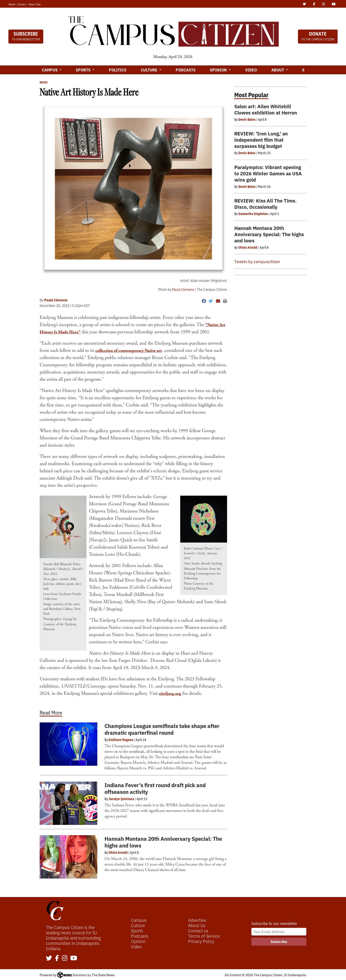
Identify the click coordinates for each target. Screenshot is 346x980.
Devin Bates (247, 119)
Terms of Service (204, 936)
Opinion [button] (219, 70)
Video (251, 70)
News (44, 82)
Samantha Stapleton (253, 214)
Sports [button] (84, 70)
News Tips (34, 4)
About (12, 4)
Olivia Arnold (118, 852)
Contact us (198, 930)
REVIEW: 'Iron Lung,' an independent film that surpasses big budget (261, 140)
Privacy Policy (201, 941)
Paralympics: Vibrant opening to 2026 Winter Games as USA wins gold (268, 173)
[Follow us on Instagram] (65, 958)
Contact (22, 4)
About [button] (278, 70)
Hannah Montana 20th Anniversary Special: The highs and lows (163, 842)
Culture (138, 925)
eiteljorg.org (171, 693)
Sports (137, 930)
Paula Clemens (183, 289)
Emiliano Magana (121, 740)
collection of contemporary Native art (131, 351)
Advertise (197, 920)
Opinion (138, 941)
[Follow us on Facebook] (57, 958)
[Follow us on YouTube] (74, 958)
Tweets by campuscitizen (257, 261)
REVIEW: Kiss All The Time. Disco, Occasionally (265, 204)
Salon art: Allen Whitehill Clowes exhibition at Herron (266, 109)
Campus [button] (50, 70)
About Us (197, 925)
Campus (139, 920)
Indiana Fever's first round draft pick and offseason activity (155, 788)
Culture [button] (150, 70)
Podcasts (186, 70)
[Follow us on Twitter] (49, 958)
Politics (118, 70)
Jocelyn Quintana (121, 799)
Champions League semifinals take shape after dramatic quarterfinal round (162, 729)
